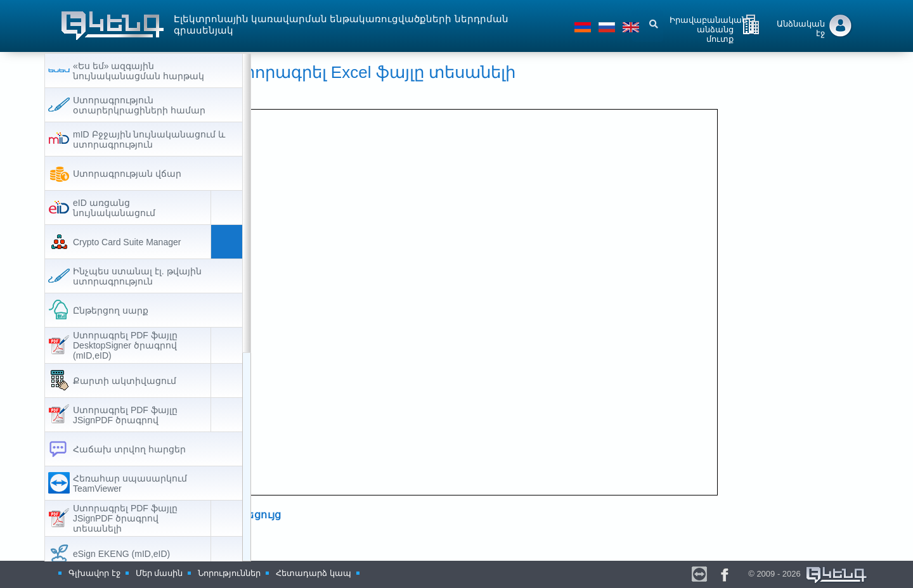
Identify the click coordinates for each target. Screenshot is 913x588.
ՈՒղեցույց (306, 515)
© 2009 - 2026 (808, 574)
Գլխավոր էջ (94, 573)
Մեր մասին (159, 573)
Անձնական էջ (801, 29)
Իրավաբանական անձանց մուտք (708, 27)
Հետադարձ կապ (314, 573)
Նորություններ (229, 573)
